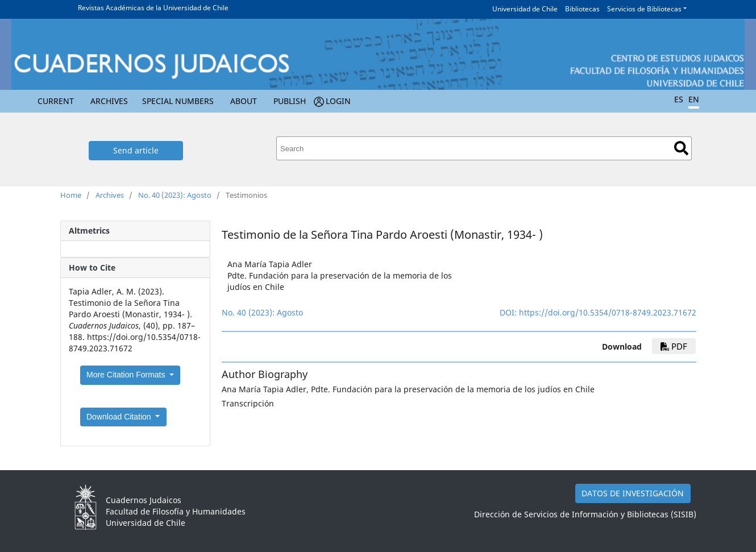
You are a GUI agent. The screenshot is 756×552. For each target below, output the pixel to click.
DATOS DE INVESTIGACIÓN (633, 493)
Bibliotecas (582, 9)
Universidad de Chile (525, 9)
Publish (290, 101)
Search (681, 148)
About (244, 101)
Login (338, 101)
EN (694, 99)
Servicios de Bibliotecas (644, 9)
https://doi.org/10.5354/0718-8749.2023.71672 (608, 312)
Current (56, 101)
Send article (136, 150)
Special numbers (178, 101)
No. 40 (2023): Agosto (175, 195)
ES (679, 99)
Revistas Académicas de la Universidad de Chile (153, 8)
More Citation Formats (127, 375)
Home (71, 195)
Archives (109, 101)
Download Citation (120, 417)
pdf (674, 346)
